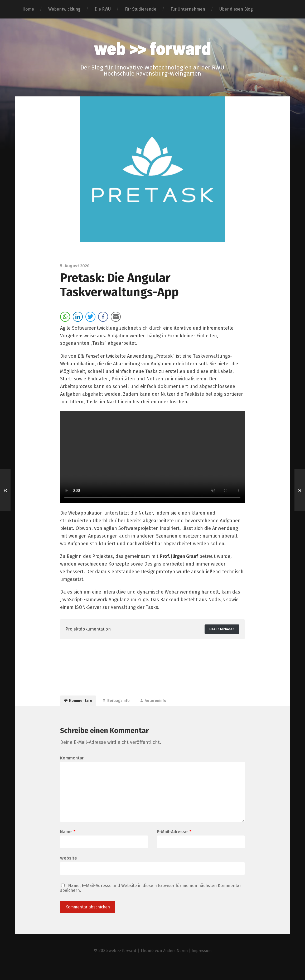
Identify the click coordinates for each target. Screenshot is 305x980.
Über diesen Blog (236, 9)
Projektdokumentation (90, 630)
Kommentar (72, 763)
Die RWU (103, 9)
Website (69, 870)
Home (28, 9)
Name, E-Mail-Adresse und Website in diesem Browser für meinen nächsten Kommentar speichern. (151, 900)
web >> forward (152, 48)
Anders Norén (176, 963)
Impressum (205, 963)
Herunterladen (221, 630)
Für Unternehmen (188, 9)
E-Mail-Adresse (174, 843)
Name (68, 843)
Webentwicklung (64, 9)
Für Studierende (141, 9)
